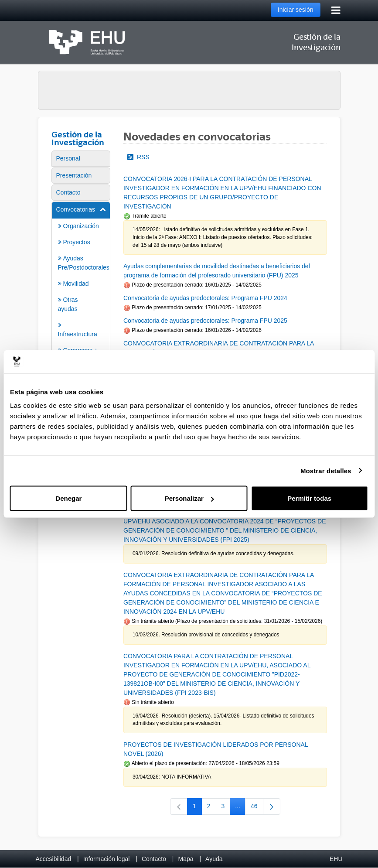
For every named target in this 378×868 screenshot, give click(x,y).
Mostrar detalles (326, 470)
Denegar (68, 498)
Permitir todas (309, 498)
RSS (138, 157)
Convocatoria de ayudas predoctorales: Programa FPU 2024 (205, 298)
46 (257, 808)
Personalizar (189, 498)
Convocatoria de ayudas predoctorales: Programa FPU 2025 (205, 321)
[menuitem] (81, 159)
